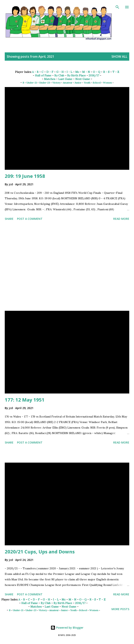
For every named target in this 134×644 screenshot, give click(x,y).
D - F (50, 72)
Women (107, 83)
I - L (69, 72)
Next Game (83, 79)
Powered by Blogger (67, 628)
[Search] (117, 7)
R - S (106, 72)
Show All (119, 57)
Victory (56, 83)
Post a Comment (30, 219)
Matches (50, 79)
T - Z (116, 72)
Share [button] (9, 219)
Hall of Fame (43, 75)
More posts (120, 609)
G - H (60, 72)
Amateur (68, 83)
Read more (121, 219)
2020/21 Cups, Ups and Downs (40, 552)
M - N (86, 72)
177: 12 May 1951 (25, 400)
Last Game (65, 79)
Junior (78, 83)
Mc (77, 72)
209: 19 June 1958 (25, 176)
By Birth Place (76, 75)
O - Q (97, 72)
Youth (87, 83)
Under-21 (32, 83)
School (97, 83)
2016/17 (94, 75)
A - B (35, 72)
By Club (59, 75)
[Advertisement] (67, 266)
